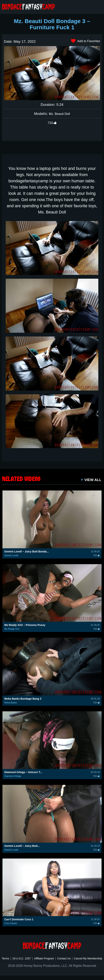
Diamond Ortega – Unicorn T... (23, 772)
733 (52, 123)
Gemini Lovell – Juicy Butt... (22, 846)
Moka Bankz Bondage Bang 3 (23, 699)
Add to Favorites (84, 41)
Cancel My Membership (52, 963)
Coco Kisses (11, 923)
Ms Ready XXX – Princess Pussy (25, 625)
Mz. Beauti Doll (59, 114)
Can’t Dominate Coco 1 (19, 919)
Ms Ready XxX (12, 629)
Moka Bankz (11, 703)
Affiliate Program (60, 958)
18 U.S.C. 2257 (35, 958)
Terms (16, 958)
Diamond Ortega (13, 776)
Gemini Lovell (11, 555)
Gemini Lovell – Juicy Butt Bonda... (27, 551)
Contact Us (82, 958)
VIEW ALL (91, 480)
